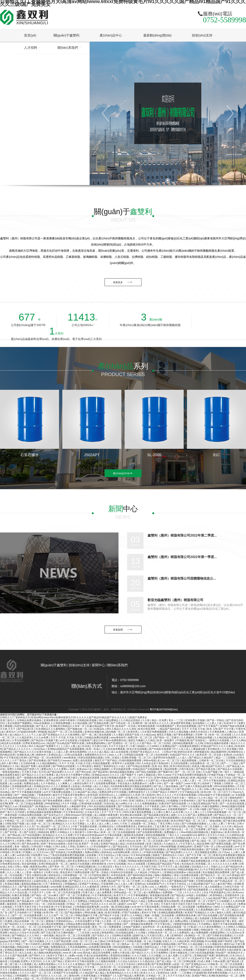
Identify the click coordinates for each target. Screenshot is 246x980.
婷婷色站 (106, 852)
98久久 (198, 870)
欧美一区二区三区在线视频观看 (118, 832)
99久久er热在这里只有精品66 (153, 763)
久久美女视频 (229, 749)
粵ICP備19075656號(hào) (164, 709)
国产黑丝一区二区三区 (62, 867)
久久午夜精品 (48, 783)
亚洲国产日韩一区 (204, 847)
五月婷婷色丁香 (88, 970)
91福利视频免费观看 (131, 761)
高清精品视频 (12, 884)
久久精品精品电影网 (226, 738)
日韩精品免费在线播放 (29, 720)
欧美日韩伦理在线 (37, 861)
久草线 (71, 847)
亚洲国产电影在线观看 (233, 726)
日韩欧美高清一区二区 (160, 933)
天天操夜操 (169, 938)
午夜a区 (193, 927)
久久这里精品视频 (58, 881)
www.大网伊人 (150, 970)
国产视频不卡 (129, 775)
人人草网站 (118, 870)
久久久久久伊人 (193, 892)
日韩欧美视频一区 (137, 941)
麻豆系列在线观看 (215, 858)
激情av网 (74, 976)
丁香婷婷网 (226, 849)
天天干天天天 (166, 867)
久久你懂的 (137, 910)
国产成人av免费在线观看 (26, 890)
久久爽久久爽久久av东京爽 (169, 812)
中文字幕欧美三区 (169, 970)
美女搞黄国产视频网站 (20, 723)
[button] (105, 113)
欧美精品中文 (236, 953)
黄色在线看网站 (79, 752)
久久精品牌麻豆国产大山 (202, 884)
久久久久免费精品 (78, 901)
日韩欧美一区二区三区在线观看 (226, 964)
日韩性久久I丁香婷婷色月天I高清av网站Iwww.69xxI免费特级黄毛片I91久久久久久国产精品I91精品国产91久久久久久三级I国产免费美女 (74, 717)
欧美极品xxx (43, 806)
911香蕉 (17, 852)
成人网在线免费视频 (53, 924)
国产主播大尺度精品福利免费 (196, 786)
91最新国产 (86, 740)
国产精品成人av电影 (183, 895)
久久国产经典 (126, 821)
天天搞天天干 (37, 892)
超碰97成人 (139, 936)
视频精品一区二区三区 (117, 838)
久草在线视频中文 (101, 847)
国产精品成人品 (120, 809)
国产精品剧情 (101, 772)
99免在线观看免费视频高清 (39, 838)
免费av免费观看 (115, 878)
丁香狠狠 (217, 783)
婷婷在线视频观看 (156, 835)
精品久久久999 (119, 801)
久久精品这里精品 (131, 720)
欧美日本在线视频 (137, 749)
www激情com (189, 835)
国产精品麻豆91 (26, 901)
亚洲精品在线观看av (175, 872)
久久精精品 (105, 781)
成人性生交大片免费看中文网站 (73, 775)
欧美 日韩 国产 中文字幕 (221, 729)
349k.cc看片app (212, 789)
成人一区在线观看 (133, 918)
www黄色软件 (119, 738)
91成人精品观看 (87, 890)
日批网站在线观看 (122, 936)
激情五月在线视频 (80, 864)
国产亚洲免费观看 (161, 964)
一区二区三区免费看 (195, 829)
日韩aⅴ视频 (22, 867)
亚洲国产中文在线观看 (66, 973)
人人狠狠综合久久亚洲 (128, 795)
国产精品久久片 (141, 953)
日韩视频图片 (22, 976)
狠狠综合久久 (94, 898)
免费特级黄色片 (137, 792)
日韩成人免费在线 (234, 970)
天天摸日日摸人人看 (158, 936)
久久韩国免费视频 (61, 723)
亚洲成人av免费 (134, 858)
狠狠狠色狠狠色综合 (186, 924)
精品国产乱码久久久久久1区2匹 (99, 904)
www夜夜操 (70, 758)
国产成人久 (43, 726)
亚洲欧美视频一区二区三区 (137, 758)
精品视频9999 (219, 752)
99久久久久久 (165, 795)
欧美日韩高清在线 (180, 766)
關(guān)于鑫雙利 (66, 35)
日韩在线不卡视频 (41, 847)
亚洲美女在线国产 (47, 849)
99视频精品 (71, 884)
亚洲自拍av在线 (14, 838)
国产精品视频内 (74, 913)
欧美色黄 (29, 878)
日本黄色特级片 (188, 801)
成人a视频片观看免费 (106, 815)
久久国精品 (187, 918)
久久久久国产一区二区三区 (59, 915)
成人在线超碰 (202, 918)
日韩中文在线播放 (191, 806)
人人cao (207, 898)
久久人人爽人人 (16, 872)
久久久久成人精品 (99, 752)
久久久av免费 (41, 738)
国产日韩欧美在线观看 (130, 806)
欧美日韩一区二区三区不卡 (216, 792)
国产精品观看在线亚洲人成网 (160, 815)
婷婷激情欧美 (99, 864)
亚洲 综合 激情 (160, 766)
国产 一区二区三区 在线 (188, 772)
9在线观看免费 (28, 849)
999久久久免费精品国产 (228, 907)
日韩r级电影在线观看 (91, 804)
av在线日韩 (23, 855)
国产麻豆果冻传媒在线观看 (71, 838)
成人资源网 (89, 918)
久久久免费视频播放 (146, 804)
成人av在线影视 (120, 752)
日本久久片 (78, 950)
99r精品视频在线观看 (233, 806)
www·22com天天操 (70, 849)
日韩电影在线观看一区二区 (139, 755)
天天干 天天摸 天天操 (194, 729)
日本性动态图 (179, 827)
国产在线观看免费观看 (150, 832)
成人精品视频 (182, 867)
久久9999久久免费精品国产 (162, 746)
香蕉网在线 (222, 956)
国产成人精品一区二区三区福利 (209, 841)
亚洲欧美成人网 (26, 755)
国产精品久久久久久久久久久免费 (88, 881)
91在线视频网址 (16, 918)
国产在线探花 (198, 740)
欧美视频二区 (203, 864)
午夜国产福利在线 (39, 870)
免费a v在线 (76, 956)
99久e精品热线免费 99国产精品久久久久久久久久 (29, 798)
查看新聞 (118, 636)
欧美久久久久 (148, 973)
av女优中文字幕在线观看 (146, 907)
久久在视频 (50, 967)
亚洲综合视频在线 (95, 732)
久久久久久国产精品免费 (14, 956)
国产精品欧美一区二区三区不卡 (173, 958)
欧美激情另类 (64, 979)
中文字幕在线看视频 (185, 795)
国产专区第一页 (13, 832)
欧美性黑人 (134, 732)
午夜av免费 (219, 961)
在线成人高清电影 (83, 786)
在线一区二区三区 (83, 941)
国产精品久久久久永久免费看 (38, 775)
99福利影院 (45, 818)
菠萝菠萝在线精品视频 (164, 944)
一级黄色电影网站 (10, 772)
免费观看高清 (58, 947)
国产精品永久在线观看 (230, 769)
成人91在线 (84, 746)
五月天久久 (146, 890)
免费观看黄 (115, 927)
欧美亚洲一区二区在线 (209, 755)
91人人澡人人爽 (124, 884)
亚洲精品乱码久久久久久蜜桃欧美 (52, 786)
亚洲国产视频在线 (11, 930)
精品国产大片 (153, 878)
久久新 (146, 720)
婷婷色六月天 (109, 887)
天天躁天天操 (149, 867)
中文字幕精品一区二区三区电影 (24, 938)
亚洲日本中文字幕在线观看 (72, 829)
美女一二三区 (176, 720)
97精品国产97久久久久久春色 (217, 746)
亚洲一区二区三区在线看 (150, 841)
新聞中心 (98, 665)
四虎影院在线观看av (156, 858)
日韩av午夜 (170, 752)
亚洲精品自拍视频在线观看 (67, 944)
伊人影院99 (149, 795)
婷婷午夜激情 (68, 720)
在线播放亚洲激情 (189, 746)
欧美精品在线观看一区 (174, 927)
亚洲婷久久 (83, 847)
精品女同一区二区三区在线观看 (73, 936)
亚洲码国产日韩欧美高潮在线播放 (186, 849)
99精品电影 (23, 947)
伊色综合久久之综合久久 (14, 870)
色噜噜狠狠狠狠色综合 (20, 881)
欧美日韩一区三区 (54, 913)
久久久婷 (227, 827)
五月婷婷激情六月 (55, 930)
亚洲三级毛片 (8, 720)
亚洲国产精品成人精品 (113, 844)
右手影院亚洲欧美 (99, 875)
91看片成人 (89, 892)
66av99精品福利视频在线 (195, 832)
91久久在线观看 (137, 864)
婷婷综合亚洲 (185, 752)
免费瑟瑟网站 (218, 933)
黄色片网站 (73, 809)
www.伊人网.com (72, 953)
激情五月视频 (164, 735)
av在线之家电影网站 (103, 933)
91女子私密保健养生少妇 (218, 892)
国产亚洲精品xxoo (196, 964)
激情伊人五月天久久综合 (211, 835)
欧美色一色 (151, 910)
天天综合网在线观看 (130, 979)
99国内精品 (141, 821)
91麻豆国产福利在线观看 (173, 804)
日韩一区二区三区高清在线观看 (63, 892)
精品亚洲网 (203, 844)
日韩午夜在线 (187, 769)
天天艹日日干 (17, 789)
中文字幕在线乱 (64, 907)
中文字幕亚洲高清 (213, 870)
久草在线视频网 (21, 740)
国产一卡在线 (34, 898)
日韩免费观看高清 (126, 827)
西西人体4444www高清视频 (138, 818)
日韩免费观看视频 (140, 809)
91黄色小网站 (25, 841)
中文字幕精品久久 (92, 849)
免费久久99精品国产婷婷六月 (23, 769)
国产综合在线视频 (208, 915)
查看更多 (118, 282)
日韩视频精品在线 (144, 789)
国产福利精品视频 (106, 821)
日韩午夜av (93, 832)
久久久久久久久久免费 (225, 864)
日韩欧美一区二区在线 (212, 761)
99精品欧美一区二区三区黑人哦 (218, 930)
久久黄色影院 (40, 809)
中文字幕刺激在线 (102, 895)
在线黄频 (92, 855)
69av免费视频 (168, 847)
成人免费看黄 (105, 892)
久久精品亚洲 (24, 738)
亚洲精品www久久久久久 (106, 775)
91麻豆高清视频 (21, 895)
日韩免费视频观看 (73, 858)
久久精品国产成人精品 (85, 792)
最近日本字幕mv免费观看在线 (110, 740)
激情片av (229, 944)
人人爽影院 (161, 887)
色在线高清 (188, 864)
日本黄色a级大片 (116, 941)
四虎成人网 (198, 766)
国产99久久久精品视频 (191, 944)
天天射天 (45, 789)
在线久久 (168, 941)
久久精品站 (142, 872)
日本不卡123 (145, 778)
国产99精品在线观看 (64, 766)
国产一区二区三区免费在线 (76, 895)
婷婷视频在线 (202, 752)
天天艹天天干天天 (112, 812)
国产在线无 (30, 832)
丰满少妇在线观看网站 (96, 956)
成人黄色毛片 (9, 732)
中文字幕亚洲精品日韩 (232, 838)
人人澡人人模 (68, 746)
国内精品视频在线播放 (122, 772)
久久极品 (118, 781)
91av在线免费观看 (114, 849)
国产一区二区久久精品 (224, 958)
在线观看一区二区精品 (144, 824)
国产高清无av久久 (54, 815)
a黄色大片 (32, 789)
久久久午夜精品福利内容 (57, 938)
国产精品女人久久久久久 (18, 749)
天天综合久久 (92, 858)
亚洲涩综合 (164, 973)
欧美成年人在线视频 (69, 878)
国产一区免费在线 (128, 798)
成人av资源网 (56, 778)
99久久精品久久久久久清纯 (122, 729)
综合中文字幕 (133, 829)
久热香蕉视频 (89, 976)
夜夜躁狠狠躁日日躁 (154, 829)
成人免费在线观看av (45, 964)
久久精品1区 (230, 904)
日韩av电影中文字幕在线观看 (214, 795)
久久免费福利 (182, 933)
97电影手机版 (216, 775)
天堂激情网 (107, 884)
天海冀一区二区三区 (112, 858)
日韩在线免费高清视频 (51, 970)
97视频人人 (29, 852)
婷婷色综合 (55, 875)
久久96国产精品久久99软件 (163, 792)
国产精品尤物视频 (146, 772)
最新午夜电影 (138, 838)
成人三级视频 (210, 838)
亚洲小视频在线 (179, 953)
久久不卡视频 (215, 878)
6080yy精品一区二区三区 (128, 892)
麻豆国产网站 (225, 884)
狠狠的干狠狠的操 (191, 970)
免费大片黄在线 (121, 953)
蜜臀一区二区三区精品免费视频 (26, 804)
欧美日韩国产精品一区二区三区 (188, 821)
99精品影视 (96, 901)
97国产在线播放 (131, 913)
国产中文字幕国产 (208, 726)
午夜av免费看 (112, 901)
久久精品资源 (182, 941)
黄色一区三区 (100, 927)
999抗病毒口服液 (94, 913)
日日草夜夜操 (235, 861)
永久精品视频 (80, 723)
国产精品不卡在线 (110, 915)
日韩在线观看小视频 (188, 930)
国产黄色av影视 (31, 844)
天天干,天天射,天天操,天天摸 (67, 738)
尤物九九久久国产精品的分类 (227, 867)
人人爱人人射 (215, 723)
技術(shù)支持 (203, 35)
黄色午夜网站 (37, 781)
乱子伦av (224, 852)
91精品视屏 (88, 958)
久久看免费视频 (204, 910)
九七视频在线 (17, 801)
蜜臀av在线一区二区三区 (126, 970)
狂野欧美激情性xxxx (34, 743)
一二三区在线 (83, 933)
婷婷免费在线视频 (218, 973)
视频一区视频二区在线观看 (160, 915)
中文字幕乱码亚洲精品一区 (16, 809)
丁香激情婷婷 (44, 795)
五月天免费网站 (160, 953)
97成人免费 (219, 861)
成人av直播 (16, 783)
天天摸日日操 (100, 746)
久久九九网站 (239, 740)
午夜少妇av (123, 855)
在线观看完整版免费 (100, 947)
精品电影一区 (205, 778)
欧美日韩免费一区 (193, 858)
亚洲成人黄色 (167, 861)
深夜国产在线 (132, 735)
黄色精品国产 (27, 806)
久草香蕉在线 (78, 910)
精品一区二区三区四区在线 (39, 979)
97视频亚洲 (183, 740)
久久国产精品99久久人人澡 (187, 789)
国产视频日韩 (166, 772)
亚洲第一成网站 (45, 821)
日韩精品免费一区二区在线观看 (178, 907)
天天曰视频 (203, 818)
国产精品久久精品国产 (202, 758)
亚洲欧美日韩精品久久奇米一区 (68, 726)
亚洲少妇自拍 (169, 870)
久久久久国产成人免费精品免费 (195, 815)
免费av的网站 (92, 852)
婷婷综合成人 (152, 947)
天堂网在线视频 (204, 881)
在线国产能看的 (132, 927)
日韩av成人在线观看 (182, 950)
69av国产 (221, 953)
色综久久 (137, 852)
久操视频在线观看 (129, 938)
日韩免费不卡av (40, 855)
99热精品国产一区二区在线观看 (152, 950)
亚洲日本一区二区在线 (13, 927)
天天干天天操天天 (119, 746)
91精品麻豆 (195, 898)
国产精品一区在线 (218, 829)
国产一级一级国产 (174, 783)
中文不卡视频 (70, 804)
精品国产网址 (221, 898)
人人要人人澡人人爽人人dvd (103, 824)
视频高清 (149, 958)
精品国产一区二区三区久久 (56, 827)
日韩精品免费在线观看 (97, 738)
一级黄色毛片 (177, 887)
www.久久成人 (97, 829)
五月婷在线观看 (179, 763)
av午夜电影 (233, 875)
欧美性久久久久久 (159, 723)
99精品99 (43, 832)
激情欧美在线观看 (134, 835)
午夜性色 (241, 729)
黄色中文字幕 (149, 913)
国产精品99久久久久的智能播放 (22, 924)
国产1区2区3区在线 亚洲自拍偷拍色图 (108, 910)
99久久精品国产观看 (93, 878)
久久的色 (22, 746)
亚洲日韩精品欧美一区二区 (54, 864)
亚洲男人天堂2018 (151, 938)
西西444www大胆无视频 (79, 815)
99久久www (164, 775)
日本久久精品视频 (179, 732)
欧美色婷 (92, 795)
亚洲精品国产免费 (204, 956)
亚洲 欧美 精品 (231, 801)
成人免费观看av (152, 892)
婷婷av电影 (150, 761)
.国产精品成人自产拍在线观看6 (24, 835)
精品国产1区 (214, 904)
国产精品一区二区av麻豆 (45, 895)
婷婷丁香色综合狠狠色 (54, 844)
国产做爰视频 (111, 898)
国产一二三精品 (230, 763)
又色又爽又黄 (162, 827)
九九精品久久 (171, 844)
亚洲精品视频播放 (15, 950)
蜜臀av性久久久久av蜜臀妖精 (137, 898)
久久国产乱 (186, 956)
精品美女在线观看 (11, 743)
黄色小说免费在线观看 (186, 875)
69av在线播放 (42, 723)
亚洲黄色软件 (232, 895)
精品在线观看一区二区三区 (29, 921)
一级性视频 (48, 936)
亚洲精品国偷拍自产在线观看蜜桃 (66, 749)
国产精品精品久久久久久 (101, 964)
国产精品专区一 (55, 781)
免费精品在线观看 (158, 921)
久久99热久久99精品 (235, 927)
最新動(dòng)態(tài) (157, 35)
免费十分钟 (156, 783)
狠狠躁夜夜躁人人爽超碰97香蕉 (69, 806)
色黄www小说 (85, 769)
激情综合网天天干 (84, 783)
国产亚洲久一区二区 (129, 887)
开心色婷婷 (204, 783)
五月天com (43, 852)
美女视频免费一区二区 (194, 901)
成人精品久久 (17, 735)
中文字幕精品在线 (190, 792)
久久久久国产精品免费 (59, 941)
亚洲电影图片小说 (29, 904)
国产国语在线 (174, 829)
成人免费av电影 (135, 878)
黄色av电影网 (172, 901)
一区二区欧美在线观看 (53, 904)
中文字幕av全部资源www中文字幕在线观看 (98, 835)
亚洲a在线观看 (220, 918)
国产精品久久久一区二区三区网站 (209, 967)
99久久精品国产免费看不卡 (44, 746)
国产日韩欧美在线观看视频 (51, 901)
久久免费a (91, 841)
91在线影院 (188, 818)
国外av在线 (74, 958)
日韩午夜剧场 (34, 801)
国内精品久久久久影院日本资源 (27, 829)
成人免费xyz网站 (179, 921)
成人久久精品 (102, 786)
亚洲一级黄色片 (35, 872)
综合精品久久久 (200, 867)
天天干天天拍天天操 (179, 976)
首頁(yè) (30, 35)
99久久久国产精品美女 (70, 967)
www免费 (56, 887)
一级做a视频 (214, 821)
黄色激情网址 (17, 818)
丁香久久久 (174, 835)
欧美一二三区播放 (182, 973)
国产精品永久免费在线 (56, 898)
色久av (79, 870)
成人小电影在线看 (159, 821)
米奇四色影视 (119, 875)
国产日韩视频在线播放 (194, 824)
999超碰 (42, 732)
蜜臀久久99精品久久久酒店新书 (68, 832)
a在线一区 (179, 964)
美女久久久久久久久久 (127, 867)
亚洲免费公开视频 (195, 720)
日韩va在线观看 (74, 755)
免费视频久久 (172, 832)
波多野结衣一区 (151, 927)
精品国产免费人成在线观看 (36, 766)
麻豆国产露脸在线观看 (65, 818)
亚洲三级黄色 (137, 801)
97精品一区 (74, 904)
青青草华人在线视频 (124, 763)
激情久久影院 (224, 913)
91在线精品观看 (125, 933)
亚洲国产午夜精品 (89, 884)
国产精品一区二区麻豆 (167, 738)
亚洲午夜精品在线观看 (167, 778)
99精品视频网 (102, 769)
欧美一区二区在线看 (221, 735)
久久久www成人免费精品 (161, 930)
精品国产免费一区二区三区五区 (84, 930)
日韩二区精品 (112, 758)
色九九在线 (26, 953)
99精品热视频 (185, 870)
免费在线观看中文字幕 (68, 918)
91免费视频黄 (76, 852)
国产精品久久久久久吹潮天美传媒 (33, 752)
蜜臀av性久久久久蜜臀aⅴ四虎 (58, 769)
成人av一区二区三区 (169, 761)
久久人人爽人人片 (195, 812)
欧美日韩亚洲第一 (148, 729)
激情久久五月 (141, 967)
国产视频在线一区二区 (80, 729)
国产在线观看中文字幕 (177, 967)
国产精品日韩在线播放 (153, 849)
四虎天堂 (73, 844)
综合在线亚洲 (42, 841)
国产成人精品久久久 (106, 979)
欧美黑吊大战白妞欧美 (229, 950)
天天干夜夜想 (152, 806)
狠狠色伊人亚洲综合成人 (50, 755)
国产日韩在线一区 (121, 723)
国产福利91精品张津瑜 (141, 875)
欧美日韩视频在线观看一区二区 (119, 778)
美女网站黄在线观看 (131, 815)
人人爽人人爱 (187, 781)
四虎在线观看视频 (24, 726)
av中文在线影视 (69, 740)
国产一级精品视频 (24, 795)
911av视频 (211, 941)
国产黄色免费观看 (53, 801)
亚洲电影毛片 (198, 921)
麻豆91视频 (71, 970)
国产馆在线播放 (38, 761)
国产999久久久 (38, 956)
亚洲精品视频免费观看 (171, 913)
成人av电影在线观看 (154, 979)
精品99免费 (171, 769)
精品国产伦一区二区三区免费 (124, 881)
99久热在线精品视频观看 (102, 806)
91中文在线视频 (118, 864)
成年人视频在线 (147, 775)
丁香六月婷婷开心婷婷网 (37, 944)
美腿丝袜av (217, 832)
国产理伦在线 (84, 772)
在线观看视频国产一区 (180, 809)
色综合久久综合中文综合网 (24, 933)
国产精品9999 (73, 789)
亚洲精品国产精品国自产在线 (164, 864)
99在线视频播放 (122, 947)
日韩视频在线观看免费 (87, 907)
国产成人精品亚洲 (33, 930)
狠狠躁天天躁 (57, 809)
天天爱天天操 (29, 772)
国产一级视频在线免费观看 (32, 778)
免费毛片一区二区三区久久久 (81, 781)
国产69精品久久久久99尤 (26, 936)
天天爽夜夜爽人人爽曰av (223, 732)
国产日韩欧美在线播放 (220, 936)
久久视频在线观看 (106, 961)
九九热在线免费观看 (114, 749)
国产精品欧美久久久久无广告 (23, 827)
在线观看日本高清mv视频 (131, 930)
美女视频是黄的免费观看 (216, 872)
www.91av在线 (49, 890)
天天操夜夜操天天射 (132, 958)
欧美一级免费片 (166, 740)
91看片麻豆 (72, 778)
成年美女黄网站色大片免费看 (84, 861)
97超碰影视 (200, 973)
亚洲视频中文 (8, 841)
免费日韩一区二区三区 (140, 738)
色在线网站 (199, 723)
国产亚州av (154, 870)
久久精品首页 (105, 867)
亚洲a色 (228, 755)
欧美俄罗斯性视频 (181, 723)
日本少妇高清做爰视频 (202, 953)
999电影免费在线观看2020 (143, 861)
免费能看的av (205, 907)
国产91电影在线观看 (160, 749)
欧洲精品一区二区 (196, 936)
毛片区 (42, 772)
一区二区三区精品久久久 (93, 818)
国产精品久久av (9, 806)
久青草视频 (104, 890)
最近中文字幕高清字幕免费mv (69, 795)
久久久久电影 (140, 956)
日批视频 (138, 947)
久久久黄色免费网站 (210, 927)
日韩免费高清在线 (10, 864)
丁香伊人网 (132, 890)
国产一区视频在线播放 (110, 924)
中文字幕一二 (92, 967)
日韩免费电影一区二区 (75, 875)
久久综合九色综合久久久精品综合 (136, 961)
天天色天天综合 (223, 778)
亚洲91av (140, 884)
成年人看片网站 (10, 763)
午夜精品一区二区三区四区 (20, 821)
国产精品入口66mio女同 (161, 838)
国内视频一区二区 (116, 732)
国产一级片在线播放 (34, 941)
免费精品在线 (31, 783)
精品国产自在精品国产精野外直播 (66, 743)
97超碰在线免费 (27, 732)
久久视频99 (187, 738)
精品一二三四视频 (226, 758)
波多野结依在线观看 (165, 758)
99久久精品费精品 (109, 720)
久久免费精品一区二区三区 (117, 950)
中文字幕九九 (188, 844)
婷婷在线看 (144, 964)
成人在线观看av (214, 887)
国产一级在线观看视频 (177, 841)
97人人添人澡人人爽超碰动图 (190, 749)
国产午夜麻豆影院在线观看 (55, 950)
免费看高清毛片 (67, 890)
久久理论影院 (85, 766)
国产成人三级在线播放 (166, 786)
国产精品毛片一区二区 (213, 875)
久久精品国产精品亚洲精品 (225, 890)
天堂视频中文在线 (205, 950)
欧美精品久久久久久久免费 (58, 835)
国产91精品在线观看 (139, 766)
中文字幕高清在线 (73, 812)
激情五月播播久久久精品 (142, 740)
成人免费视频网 (200, 933)
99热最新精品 (53, 804)
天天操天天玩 (92, 812)
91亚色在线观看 (136, 844)
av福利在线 (115, 818)
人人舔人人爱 (61, 752)
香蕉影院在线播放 (120, 956)
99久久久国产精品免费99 (191, 938)
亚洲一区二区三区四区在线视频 (44, 858)
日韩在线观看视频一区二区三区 (224, 812)
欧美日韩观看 (113, 913)
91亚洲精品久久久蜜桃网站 (51, 729)
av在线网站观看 (122, 852)
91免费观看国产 (166, 726)
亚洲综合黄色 (145, 827)
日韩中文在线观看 (122, 789)
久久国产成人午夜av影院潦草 (162, 781)
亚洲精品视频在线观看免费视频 (44, 812)
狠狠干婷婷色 (225, 941)
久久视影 (118, 735)
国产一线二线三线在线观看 (97, 735)
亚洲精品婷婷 (185, 847)
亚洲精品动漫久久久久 (188, 838)
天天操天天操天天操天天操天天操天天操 (162, 798)
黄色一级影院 (22, 847)
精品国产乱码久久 (216, 766)
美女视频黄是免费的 (206, 852)
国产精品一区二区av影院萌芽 (46, 758)
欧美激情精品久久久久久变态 (123, 973)
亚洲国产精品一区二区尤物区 (204, 827)
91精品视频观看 (102, 763)
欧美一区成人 (94, 749)
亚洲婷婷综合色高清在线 (23, 970)
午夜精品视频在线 (86, 867)
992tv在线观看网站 (225, 786)
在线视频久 (202, 895)
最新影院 (12, 904)
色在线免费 (162, 755)
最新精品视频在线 (31, 884)
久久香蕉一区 (109, 921)
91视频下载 (52, 740)
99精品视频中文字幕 (87, 915)
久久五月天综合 (108, 938)
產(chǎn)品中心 (111, 35)
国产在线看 (212, 849)
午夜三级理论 (235, 809)
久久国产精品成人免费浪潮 (129, 976)
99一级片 (225, 772)
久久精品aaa (148, 735)
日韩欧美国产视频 (15, 824)
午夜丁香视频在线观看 (85, 827)
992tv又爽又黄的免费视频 (138, 812)
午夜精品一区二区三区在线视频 (196, 947)
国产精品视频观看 (199, 890)
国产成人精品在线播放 (97, 870)
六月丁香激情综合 (53, 884)
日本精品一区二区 (156, 976)
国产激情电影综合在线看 (77, 927)
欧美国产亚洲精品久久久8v (200, 913)
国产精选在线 (120, 847)
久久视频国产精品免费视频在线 (193, 861)
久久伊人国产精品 (53, 961)
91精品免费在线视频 (31, 815)
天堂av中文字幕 (201, 958)
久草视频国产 (105, 976)
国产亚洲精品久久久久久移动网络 (62, 735)
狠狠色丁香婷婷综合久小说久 (110, 766)
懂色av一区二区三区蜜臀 (136, 944)
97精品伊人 (156, 872)
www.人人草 (116, 755)
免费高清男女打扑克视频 (113, 792)
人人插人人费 (216, 824)
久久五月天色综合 (126, 964)
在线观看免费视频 (106, 783)
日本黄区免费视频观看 (155, 732)
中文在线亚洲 (46, 907)
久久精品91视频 (151, 881)
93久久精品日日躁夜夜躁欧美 (67, 841)
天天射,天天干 (8, 729)
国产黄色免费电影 (184, 735)
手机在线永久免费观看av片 (133, 783)
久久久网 (174, 918)
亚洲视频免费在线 (22, 786)
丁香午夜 (230, 824)
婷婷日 (69, 801)
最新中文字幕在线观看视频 (228, 924)
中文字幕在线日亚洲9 (16, 758)
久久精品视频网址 (47, 763)
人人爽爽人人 (65, 783)
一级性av (191, 798)
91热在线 (109, 804)
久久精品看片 (95, 838)
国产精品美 (233, 961)
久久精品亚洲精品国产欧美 (203, 804)
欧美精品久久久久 (15, 858)
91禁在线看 (132, 849)
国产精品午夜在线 (206, 769)
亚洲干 (125, 915)
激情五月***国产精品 (106, 761)
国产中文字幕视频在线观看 (27, 792)
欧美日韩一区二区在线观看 (116, 967)
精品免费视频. (190, 761)
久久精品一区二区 (136, 870)
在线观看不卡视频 (212, 970)
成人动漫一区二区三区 (39, 824)
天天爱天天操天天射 (26, 907)
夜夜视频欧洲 (78, 898)
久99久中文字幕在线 (62, 870)
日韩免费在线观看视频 (223, 818)
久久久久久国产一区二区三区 (36, 973)
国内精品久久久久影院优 (176, 878)
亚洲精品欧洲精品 (46, 878)
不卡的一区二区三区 (156, 918)
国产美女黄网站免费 (209, 801)
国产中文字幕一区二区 (199, 855)
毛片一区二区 (87, 821)
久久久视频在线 (214, 944)
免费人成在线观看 (83, 761)
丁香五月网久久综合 (169, 824)
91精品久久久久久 (15, 861)
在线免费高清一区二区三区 (205, 763)
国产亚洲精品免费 (99, 723)
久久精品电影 (199, 878)
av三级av (100, 941)
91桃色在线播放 (9, 973)
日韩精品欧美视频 (87, 720)
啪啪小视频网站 (163, 875)
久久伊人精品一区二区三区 (213, 798)
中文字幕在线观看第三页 (40, 918)
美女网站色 (214, 749)
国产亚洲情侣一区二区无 (122, 743)
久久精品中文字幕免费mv (133, 921)
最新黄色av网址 (39, 867)
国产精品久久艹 (217, 809)
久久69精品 (137, 915)
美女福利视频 (29, 864)
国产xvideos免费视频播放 (95, 809)
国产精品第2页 (26, 729)
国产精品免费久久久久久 (61, 772)
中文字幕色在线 (35, 958)
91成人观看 (205, 961)
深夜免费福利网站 (96, 743)
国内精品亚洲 (8, 755)
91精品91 (100, 729)
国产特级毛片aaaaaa (60, 761)
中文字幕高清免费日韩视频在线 (190, 775)
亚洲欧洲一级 (140, 723)
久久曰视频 (155, 956)
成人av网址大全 (124, 804)
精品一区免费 (159, 720)
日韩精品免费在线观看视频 (80, 924)
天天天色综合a (107, 855)
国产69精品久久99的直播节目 (171, 890)
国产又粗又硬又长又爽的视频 (57, 933)
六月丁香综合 (20, 761)
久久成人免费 (171, 956)
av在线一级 (107, 907)
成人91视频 (155, 941)
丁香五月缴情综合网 (36, 875)
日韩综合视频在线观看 (217, 743)
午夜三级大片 (169, 947)
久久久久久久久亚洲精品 (72, 964)
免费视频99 (58, 789)
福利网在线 (105, 970)
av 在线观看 (239, 795)
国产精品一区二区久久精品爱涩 (92, 801)
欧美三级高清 (154, 844)
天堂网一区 (201, 735)
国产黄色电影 (93, 950)
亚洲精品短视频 (204, 738)
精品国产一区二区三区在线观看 (65, 732)
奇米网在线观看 (147, 726)
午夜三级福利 (138, 746)
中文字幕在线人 (164, 924)
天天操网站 (205, 924)
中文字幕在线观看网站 (168, 818)
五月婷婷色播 (28, 763)
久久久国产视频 (40, 947)
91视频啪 (172, 801)
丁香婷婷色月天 (194, 887)
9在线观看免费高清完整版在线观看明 (132, 786)
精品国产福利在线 (170, 729)
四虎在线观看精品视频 (91, 758)
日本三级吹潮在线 (32, 967)
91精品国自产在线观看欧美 (148, 769)
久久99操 (141, 933)
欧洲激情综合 (236, 752)
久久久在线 (156, 967)
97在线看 (51, 829)
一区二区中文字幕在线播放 (211, 781)
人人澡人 (182, 758)
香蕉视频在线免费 (160, 895)
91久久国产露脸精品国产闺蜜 (178, 881)
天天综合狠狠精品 (236, 761)
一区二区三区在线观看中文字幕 (44, 927)
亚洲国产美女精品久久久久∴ (146, 752)
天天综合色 (136, 847)
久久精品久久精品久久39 (96, 789)
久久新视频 (26, 964)
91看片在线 (52, 872)
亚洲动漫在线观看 (90, 778)
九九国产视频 (210, 772)
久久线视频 (223, 901)
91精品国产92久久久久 (183, 755)
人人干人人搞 (34, 735)
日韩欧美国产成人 (55, 958)
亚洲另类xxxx (106, 795)
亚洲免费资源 (51, 720)
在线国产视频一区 (83, 979)
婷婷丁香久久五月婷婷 (13, 812)
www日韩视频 (91, 944)
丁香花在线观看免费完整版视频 (67, 855)
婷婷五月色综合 (199, 732)
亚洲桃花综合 (107, 827)
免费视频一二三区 (173, 892)
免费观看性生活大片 (96, 755)
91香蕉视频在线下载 (219, 921)
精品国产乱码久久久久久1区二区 (49, 976)
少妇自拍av (39, 749)
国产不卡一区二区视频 (114, 861)
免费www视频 (155, 901)
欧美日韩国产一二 (108, 841)
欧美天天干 (120, 895)
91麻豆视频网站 (211, 806)
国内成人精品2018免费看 (97, 953)
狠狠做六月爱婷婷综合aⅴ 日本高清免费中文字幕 (73, 921)
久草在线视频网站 (78, 947)
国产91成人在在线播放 (109, 918)
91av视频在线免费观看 (85, 938)
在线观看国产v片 (156, 884)
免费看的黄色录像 (186, 915)
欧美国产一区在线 (126, 726)
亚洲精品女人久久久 (67, 821)
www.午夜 (191, 783)
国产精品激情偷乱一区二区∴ (171, 898)
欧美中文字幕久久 (58, 956)
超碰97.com (125, 904)
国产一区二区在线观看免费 (27, 915)
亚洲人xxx (148, 887)
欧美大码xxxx (127, 841)
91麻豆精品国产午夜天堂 (101, 726)
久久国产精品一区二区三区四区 (154, 743)
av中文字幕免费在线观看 (57, 792)
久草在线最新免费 (121, 769)
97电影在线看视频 (154, 852)
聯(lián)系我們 (117, 665)
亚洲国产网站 (200, 976)
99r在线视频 (166, 910)
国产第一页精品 (216, 720)
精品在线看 (195, 872)
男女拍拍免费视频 (187, 726)
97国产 (211, 901)
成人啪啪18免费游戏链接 (48, 953)
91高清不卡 (230, 723)
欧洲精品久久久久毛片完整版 (69, 824)
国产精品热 (38, 740)
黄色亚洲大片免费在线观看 (75, 872)
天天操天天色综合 (177, 884)
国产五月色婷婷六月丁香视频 (26, 913)
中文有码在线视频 (141, 855)
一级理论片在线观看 (218, 740)
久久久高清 (109, 930)
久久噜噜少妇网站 (134, 781)
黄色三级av (118, 890)
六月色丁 (125, 824)
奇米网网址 (33, 950)
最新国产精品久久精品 (134, 901)
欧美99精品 (217, 895)
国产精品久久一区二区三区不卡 (75, 798)
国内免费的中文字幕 (105, 798)
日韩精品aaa (159, 809)
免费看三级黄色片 (59, 910)
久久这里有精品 (57, 861)
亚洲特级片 (178, 936)
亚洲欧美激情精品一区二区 (224, 976)
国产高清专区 (152, 847)
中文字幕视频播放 (138, 895)
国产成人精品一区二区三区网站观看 (177, 961)
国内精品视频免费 (183, 743)
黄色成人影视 (188, 778)
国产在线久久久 (101, 936)
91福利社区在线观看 (122, 872)
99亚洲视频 (197, 941)
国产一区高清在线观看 (232, 804)
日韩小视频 (201, 809)
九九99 (199, 743)
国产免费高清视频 (221, 844)
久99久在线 (59, 847)
